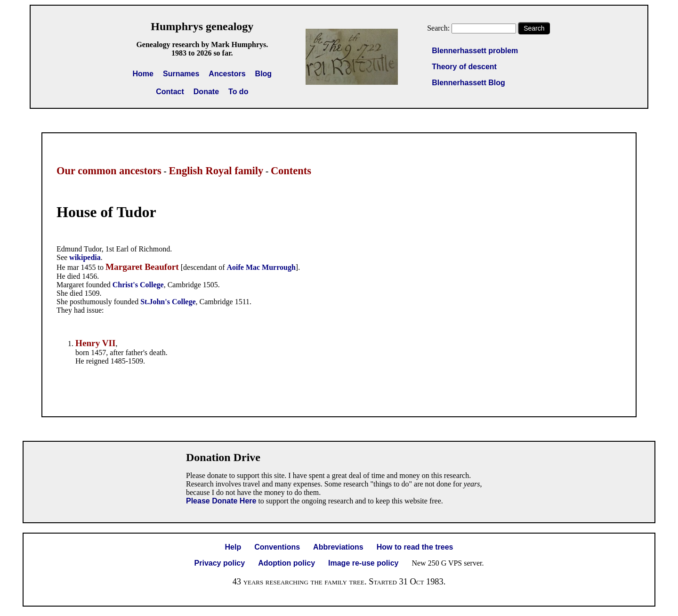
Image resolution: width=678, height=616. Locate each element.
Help (233, 547)
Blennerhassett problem (475, 51)
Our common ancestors (109, 171)
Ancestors (227, 74)
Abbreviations (338, 547)
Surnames (181, 74)
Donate (206, 92)
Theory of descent (464, 67)
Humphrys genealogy (202, 26)
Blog (264, 74)
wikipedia (85, 257)
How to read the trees (415, 547)
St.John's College (168, 302)
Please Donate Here (221, 501)
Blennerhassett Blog (468, 83)
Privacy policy (220, 563)
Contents (291, 171)
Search (534, 28)
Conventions (277, 547)
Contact (170, 92)
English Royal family (216, 171)
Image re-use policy (363, 563)
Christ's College (138, 285)
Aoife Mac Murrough (261, 267)
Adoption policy (287, 563)
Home (143, 74)
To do (238, 92)
